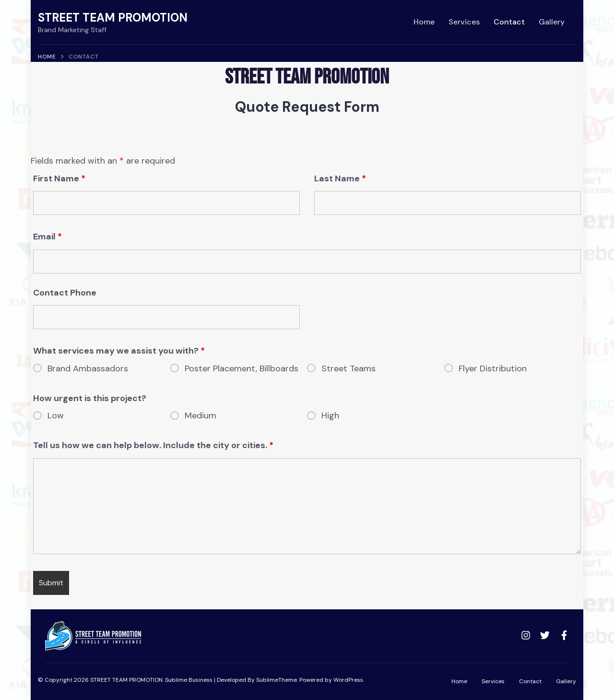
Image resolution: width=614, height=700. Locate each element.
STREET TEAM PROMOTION (113, 18)
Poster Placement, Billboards (242, 368)
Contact (509, 22)
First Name (59, 178)
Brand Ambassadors (88, 368)
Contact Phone (65, 293)
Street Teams (348, 368)
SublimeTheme (277, 680)
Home (424, 22)
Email (47, 237)
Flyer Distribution (493, 368)
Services (464, 22)
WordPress (348, 680)
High (330, 415)
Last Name (340, 178)
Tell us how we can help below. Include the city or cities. (153, 445)
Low (56, 415)
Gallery (552, 22)
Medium (201, 415)
